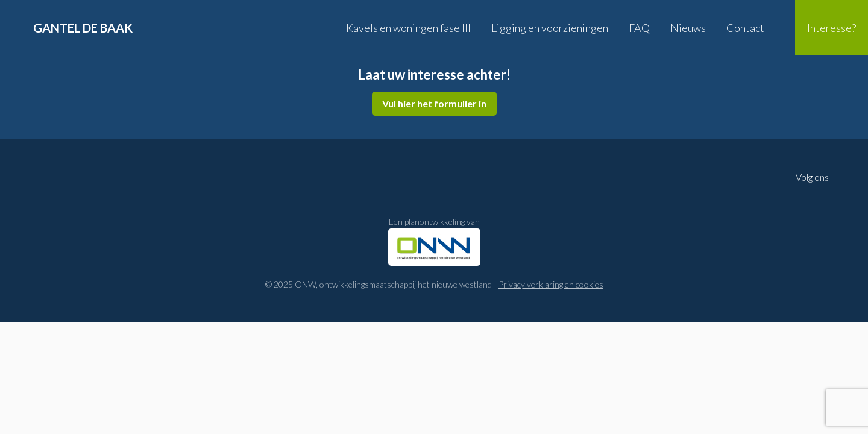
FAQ (639, 28)
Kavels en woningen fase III (408, 28)
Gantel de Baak (83, 28)
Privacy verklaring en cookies (551, 284)
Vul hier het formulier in (434, 103)
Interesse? (832, 28)
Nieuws (688, 28)
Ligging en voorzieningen (550, 28)
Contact (745, 28)
